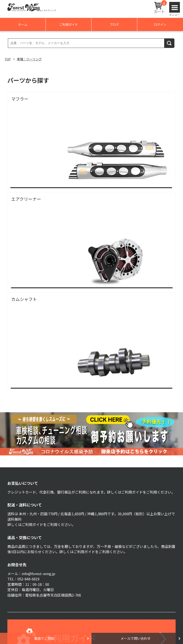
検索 (169, 43)
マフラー (20, 99)
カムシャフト (24, 299)
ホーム (23, 24)
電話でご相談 (44, 638)
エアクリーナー (26, 199)
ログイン (160, 24)
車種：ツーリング (29, 59)
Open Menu (175, 7)
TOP (8, 59)
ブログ (114, 24)
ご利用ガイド (69, 24)
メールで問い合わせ (136, 638)
